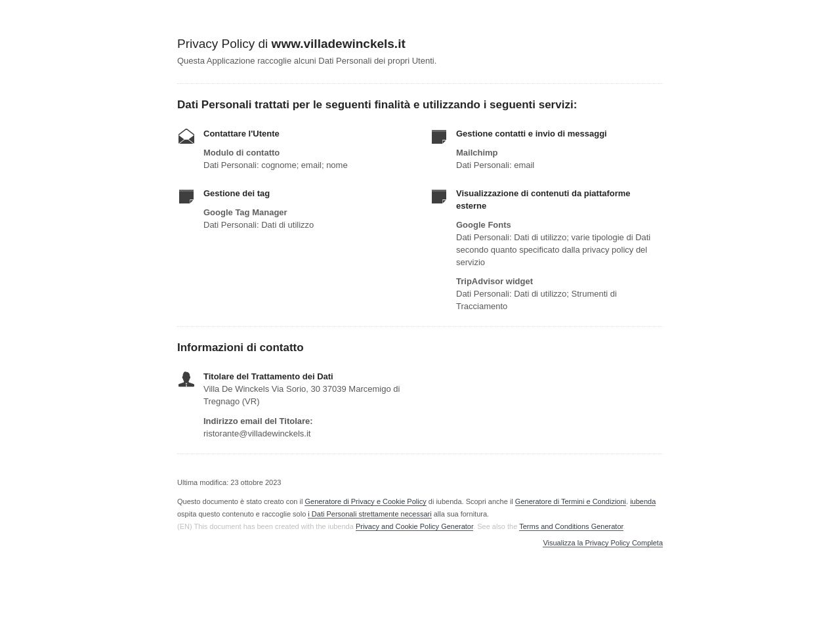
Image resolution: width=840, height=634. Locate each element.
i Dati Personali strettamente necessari (369, 514)
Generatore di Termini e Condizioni (571, 501)
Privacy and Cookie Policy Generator (414, 526)
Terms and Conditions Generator (571, 526)
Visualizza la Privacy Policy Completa (603, 543)
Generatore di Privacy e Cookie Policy (365, 501)
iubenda (643, 501)
